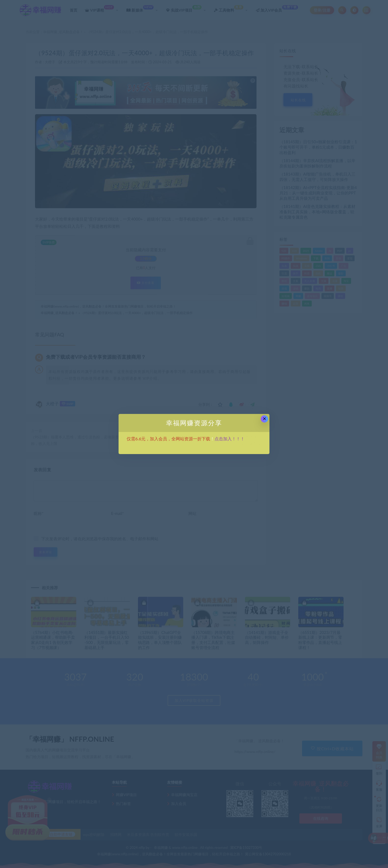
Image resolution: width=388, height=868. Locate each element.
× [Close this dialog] (264, 419)
